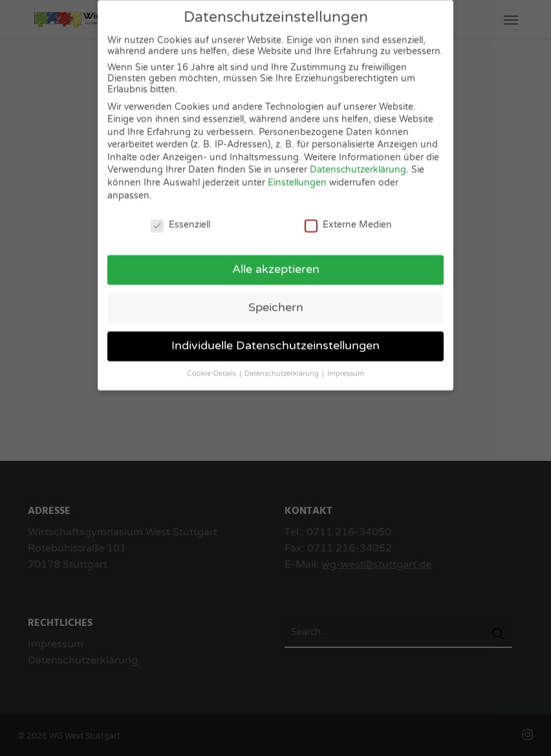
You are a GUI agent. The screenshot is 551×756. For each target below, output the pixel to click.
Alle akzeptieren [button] (276, 263)
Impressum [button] (346, 367)
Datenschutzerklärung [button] (283, 367)
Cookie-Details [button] (212, 367)
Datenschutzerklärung (358, 164)
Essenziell (180, 218)
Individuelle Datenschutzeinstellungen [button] (275, 339)
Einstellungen (297, 176)
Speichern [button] (276, 301)
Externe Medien (348, 218)
